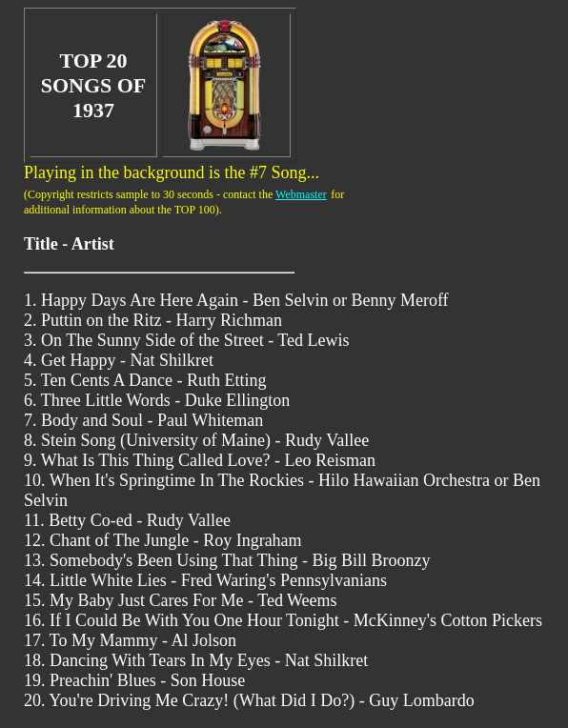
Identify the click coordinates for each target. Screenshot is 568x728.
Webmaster (301, 194)
